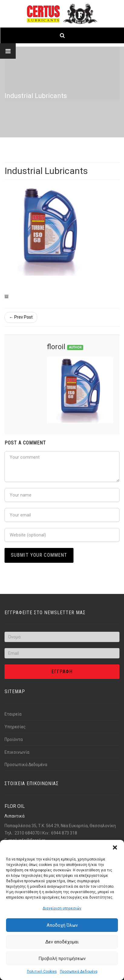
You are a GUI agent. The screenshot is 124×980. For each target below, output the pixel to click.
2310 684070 (27, 833)
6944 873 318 (64, 833)
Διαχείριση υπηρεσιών (62, 908)
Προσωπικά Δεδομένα (79, 972)
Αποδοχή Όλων (62, 925)
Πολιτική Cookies (42, 972)
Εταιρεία (13, 714)
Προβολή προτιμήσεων (62, 959)
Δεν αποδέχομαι (62, 942)
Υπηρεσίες (15, 727)
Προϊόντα (14, 739)
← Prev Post (21, 317)
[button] (115, 847)
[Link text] (62, 14)
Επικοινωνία (17, 752)
